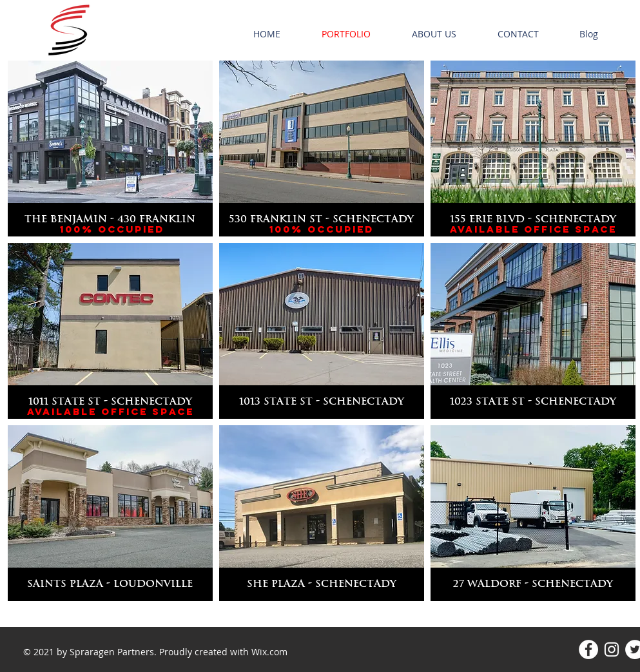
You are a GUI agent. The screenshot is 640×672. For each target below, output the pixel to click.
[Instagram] (612, 649)
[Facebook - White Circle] (588, 649)
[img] (110, 331)
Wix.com (269, 652)
